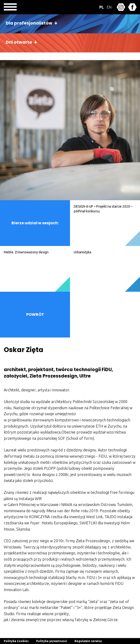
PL (102, 7)
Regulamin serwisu (88, 641)
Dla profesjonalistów (29, 23)
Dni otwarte (19, 42)
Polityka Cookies (16, 641)
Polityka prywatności (52, 641)
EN (109, 7)
